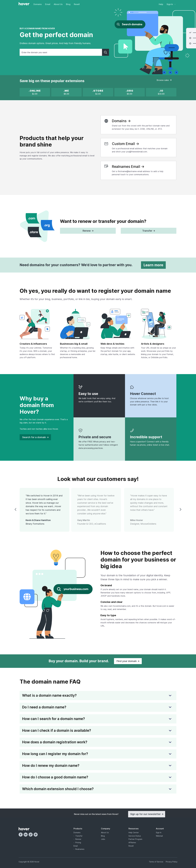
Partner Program (135, 839)
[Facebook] (21, 835)
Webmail (159, 836)
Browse (164, 80)
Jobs (103, 839)
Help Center (134, 832)
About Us (58, 4)
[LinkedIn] (26, 835)
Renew (78, 839)
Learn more (153, 265)
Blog (68, 4)
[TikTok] (31, 835)
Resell (77, 4)
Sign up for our (147, 814)
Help (161, 4)
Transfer (79, 836)
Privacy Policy (172, 862)
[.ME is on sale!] (66, 92)
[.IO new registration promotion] (161, 92)
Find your (128, 661)
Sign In (171, 4)
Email (48, 4)
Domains (38, 4)
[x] (35, 92)
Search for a (35, 437)
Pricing (78, 842)
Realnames (80, 849)
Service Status (135, 836)
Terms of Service (156, 862)
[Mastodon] (36, 835)
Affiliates (132, 842)
